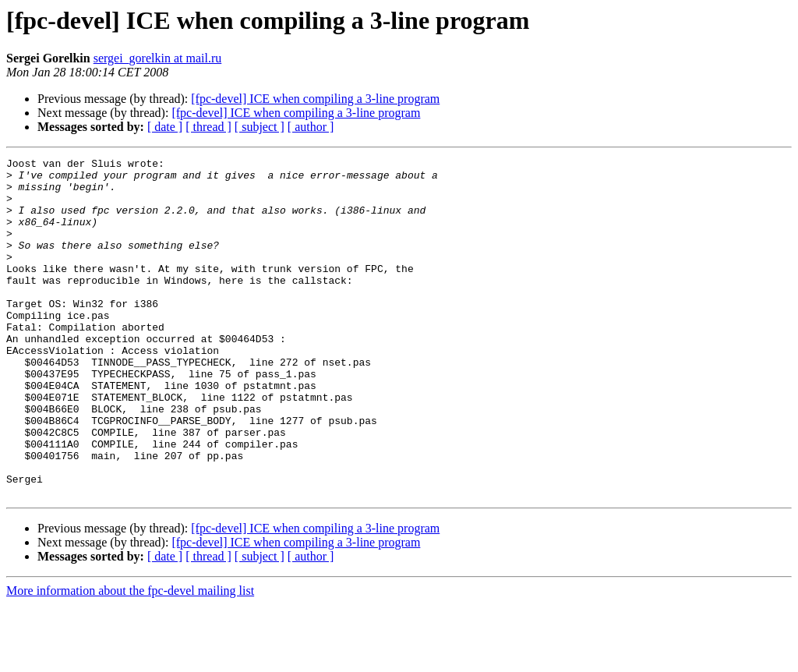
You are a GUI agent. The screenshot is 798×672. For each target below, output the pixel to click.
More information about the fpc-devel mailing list (130, 658)
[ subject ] (260, 127)
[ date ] (165, 127)
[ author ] (311, 127)
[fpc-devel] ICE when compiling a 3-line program (315, 99)
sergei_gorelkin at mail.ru (158, 58)
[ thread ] (208, 127)
